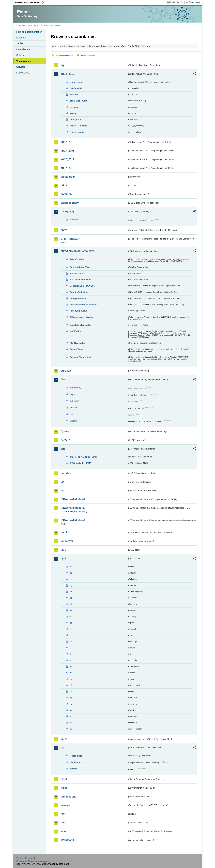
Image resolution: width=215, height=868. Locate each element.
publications (68, 797)
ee (71, 610)
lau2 (63, 559)
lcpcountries (76, 756)
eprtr (64, 230)
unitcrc (73, 421)
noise (64, 788)
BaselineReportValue (80, 267)
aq (62, 65)
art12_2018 (68, 142)
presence (74, 107)
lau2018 (66, 739)
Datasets (21, 38)
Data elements (24, 49)
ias (62, 482)
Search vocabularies (64, 56)
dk (71, 604)
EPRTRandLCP (70, 239)
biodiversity (68, 177)
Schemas (21, 55)
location (74, 95)
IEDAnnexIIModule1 (73, 499)
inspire (65, 532)
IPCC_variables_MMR (81, 463)
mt (71, 679)
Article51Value (77, 259)
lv (71, 673)
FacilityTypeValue (78, 311)
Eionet (29, 26)
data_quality (76, 88)
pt (71, 698)
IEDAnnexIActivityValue (82, 317)
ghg (63, 449)
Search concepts (88, 56)
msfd (64, 779)
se (71, 710)
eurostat (66, 371)
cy (71, 585)
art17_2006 (68, 151)
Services (21, 67)
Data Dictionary (41, 26)
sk (71, 723)
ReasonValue (76, 349)
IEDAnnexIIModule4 (73, 520)
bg (71, 579)
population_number (80, 101)
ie (71, 648)
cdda (64, 185)
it (70, 654)
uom (63, 823)
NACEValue (76, 331)
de (71, 598)
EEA (30, 2)
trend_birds (76, 119)
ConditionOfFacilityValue (82, 286)
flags (72, 394)
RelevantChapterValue (81, 357)
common (66, 194)
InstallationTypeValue (80, 325)
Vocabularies (24, 61)
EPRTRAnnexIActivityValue (83, 305)
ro (71, 704)
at (71, 567)
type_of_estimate (78, 126)
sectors (74, 769)
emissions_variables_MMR (83, 457)
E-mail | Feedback (26, 858)
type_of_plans (77, 132)
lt (70, 660)
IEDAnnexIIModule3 (73, 508)
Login (172, 2)
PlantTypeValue (77, 343)
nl (71, 685)
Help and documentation (29, 32)
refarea (73, 408)
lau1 (63, 550)
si (71, 716)
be (71, 573)
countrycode (76, 82)
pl (71, 691)
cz (71, 592)
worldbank (67, 840)
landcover (67, 541)
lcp (63, 748)
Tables (20, 43)
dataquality (68, 211)
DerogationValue (78, 298)
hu (71, 642)
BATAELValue (77, 273)
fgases (65, 431)
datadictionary (70, 203)
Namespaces (23, 73)
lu (71, 667)
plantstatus (75, 762)
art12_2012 (68, 74)
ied (63, 491)
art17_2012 (68, 159)
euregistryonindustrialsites (78, 251)
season (73, 113)
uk (71, 729)
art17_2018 (68, 168)
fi (70, 629)
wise (64, 831)
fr (70, 635)
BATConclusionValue (80, 280)
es (71, 623)
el (71, 617)
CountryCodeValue (79, 292)
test (63, 814)
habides (66, 473)
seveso (65, 805)
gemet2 (65, 440)
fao (63, 379)
